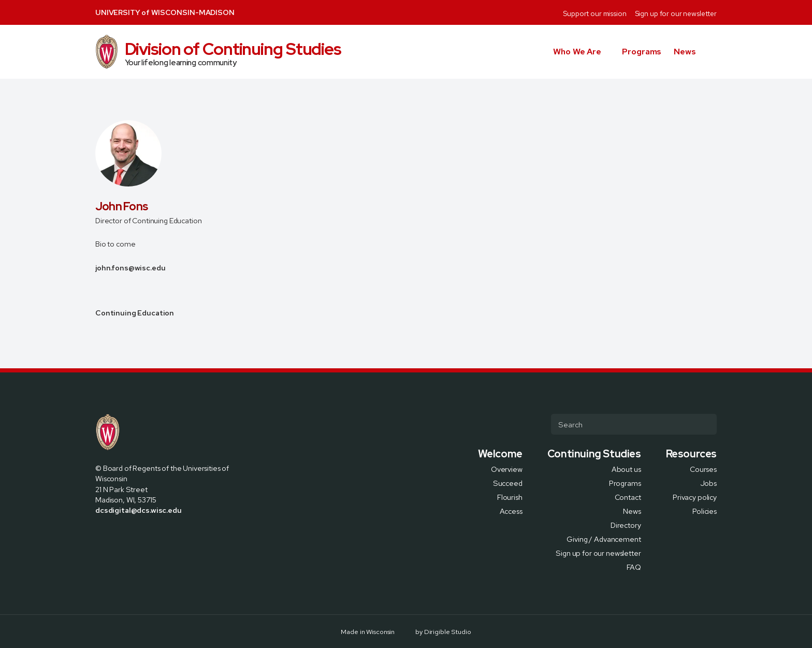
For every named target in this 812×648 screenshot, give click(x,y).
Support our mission (594, 13)
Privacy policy (695, 496)
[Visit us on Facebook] (99, 532)
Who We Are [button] (577, 52)
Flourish (510, 496)
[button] (713, 52)
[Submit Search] (705, 424)
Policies (705, 510)
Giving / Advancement (604, 538)
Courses (703, 469)
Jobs (708, 483)
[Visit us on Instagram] (124, 532)
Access (511, 510)
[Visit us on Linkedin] (137, 532)
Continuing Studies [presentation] (594, 454)
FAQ (634, 566)
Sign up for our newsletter (676, 13)
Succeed (508, 483)
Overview (507, 469)
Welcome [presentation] (500, 454)
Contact (628, 496)
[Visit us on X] (112, 532)
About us (626, 469)
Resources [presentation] (691, 454)
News (685, 52)
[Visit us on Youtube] (149, 532)
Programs (642, 52)
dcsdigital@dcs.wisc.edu (139, 510)
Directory (626, 524)
